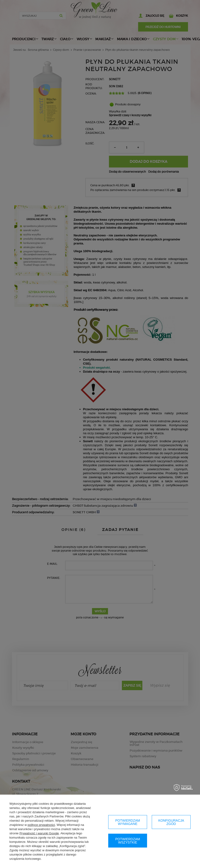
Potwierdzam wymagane (128, 822)
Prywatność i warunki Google (39, 833)
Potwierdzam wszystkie (128, 841)
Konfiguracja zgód (171, 822)
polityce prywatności (41, 825)
